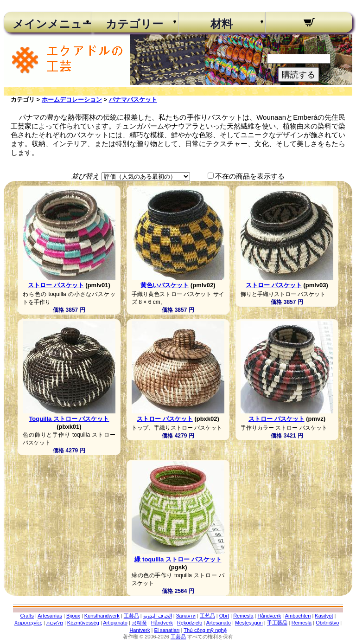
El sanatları (167, 630)
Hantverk (140, 630)
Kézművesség (83, 623)
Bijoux (73, 616)
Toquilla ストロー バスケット (69, 419)
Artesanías (50, 616)
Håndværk (270, 616)
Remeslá (302, 623)
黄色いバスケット (165, 285)
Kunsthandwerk (102, 616)
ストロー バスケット (56, 285)
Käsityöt (324, 616)
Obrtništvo (327, 623)
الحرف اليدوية (158, 616)
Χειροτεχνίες (28, 623)
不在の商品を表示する (250, 176)
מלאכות (55, 623)
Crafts (27, 616)
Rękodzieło (190, 623)
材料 (222, 24)
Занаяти (186, 616)
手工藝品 (277, 623)
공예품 (139, 623)
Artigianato (115, 623)
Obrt (224, 616)
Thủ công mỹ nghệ (205, 630)
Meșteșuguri (249, 623)
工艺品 (207, 616)
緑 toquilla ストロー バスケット (178, 559)
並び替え (85, 176)
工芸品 (131, 616)
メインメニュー (47, 24)
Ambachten (298, 616)
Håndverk (162, 623)
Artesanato (219, 623)
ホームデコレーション (72, 100)
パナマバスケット (133, 100)
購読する (299, 75)
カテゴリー (134, 24)
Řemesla (243, 616)
